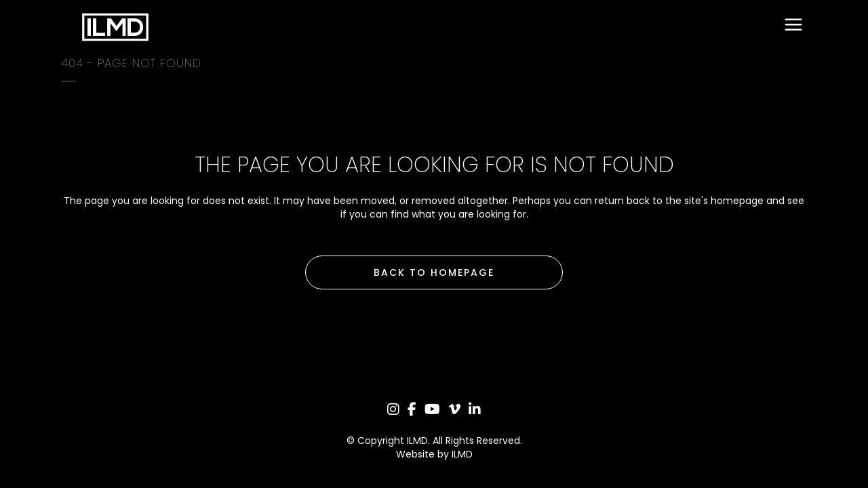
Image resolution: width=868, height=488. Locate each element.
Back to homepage (434, 272)
